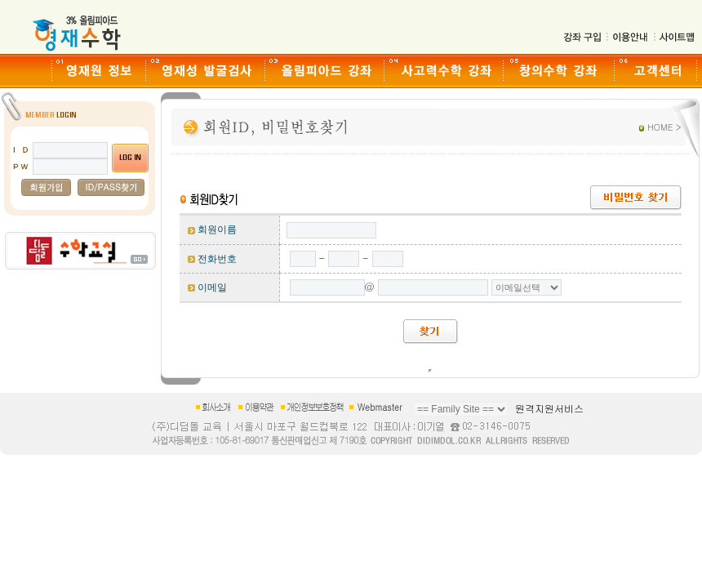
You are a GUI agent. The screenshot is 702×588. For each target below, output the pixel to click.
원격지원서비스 (549, 408)
